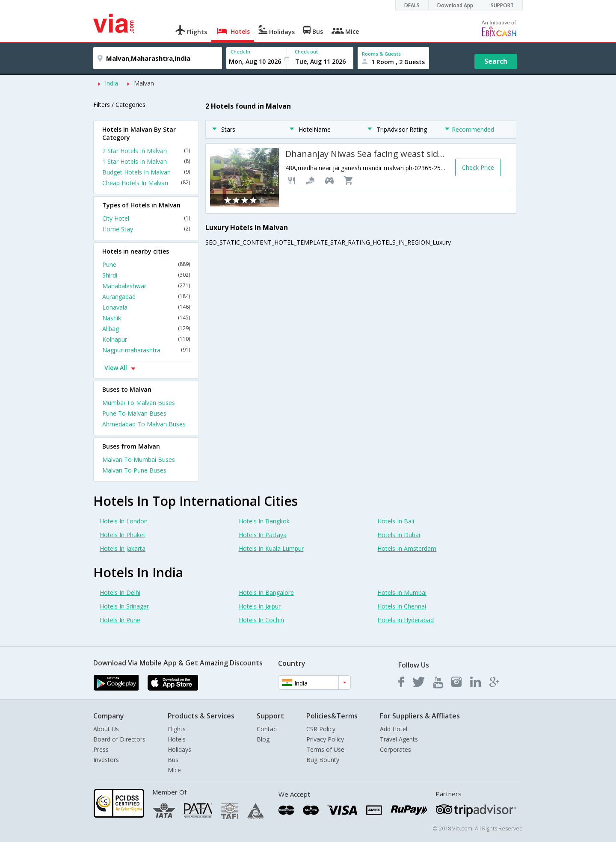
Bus (173, 760)
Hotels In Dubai (399, 535)
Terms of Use (325, 749)
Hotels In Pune (120, 620)
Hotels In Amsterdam (407, 548)
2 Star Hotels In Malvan (146, 151)
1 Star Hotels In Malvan (146, 161)
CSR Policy (321, 729)
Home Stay (146, 229)
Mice (174, 770)
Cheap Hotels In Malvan (146, 183)
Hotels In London (124, 521)
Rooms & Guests (381, 54)
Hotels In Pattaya (263, 535)
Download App (455, 5)
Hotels (177, 739)
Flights (177, 729)
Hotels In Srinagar (124, 606)
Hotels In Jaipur (260, 606)
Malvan (144, 83)
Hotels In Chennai (402, 606)
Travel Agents (399, 739)
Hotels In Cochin (261, 620)
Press (101, 749)
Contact (268, 729)
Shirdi (146, 275)
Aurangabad (146, 297)
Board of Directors (119, 739)
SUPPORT (502, 5)
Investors (106, 760)
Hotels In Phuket (123, 535)
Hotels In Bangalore (266, 592)
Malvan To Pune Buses (134, 470)
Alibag (146, 329)
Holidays (179, 749)
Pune (146, 264)
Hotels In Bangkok (264, 521)
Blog (263, 739)
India (111, 83)
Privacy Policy (325, 739)
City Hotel (146, 218)
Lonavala (146, 307)
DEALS (412, 5)
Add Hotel (394, 729)
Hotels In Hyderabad (406, 620)
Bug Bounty (323, 760)
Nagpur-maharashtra (146, 350)
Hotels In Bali (396, 521)
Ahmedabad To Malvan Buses (144, 424)
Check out (306, 52)
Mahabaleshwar (146, 286)
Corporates (395, 749)
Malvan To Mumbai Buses (139, 459)
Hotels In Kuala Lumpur (271, 548)
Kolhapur (146, 339)
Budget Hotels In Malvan (146, 172)
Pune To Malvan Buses (134, 413)
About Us (106, 729)
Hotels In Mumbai (402, 592)
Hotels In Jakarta (123, 548)
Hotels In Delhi (120, 592)
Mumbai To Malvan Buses (139, 403)
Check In (240, 52)
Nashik (146, 318)
